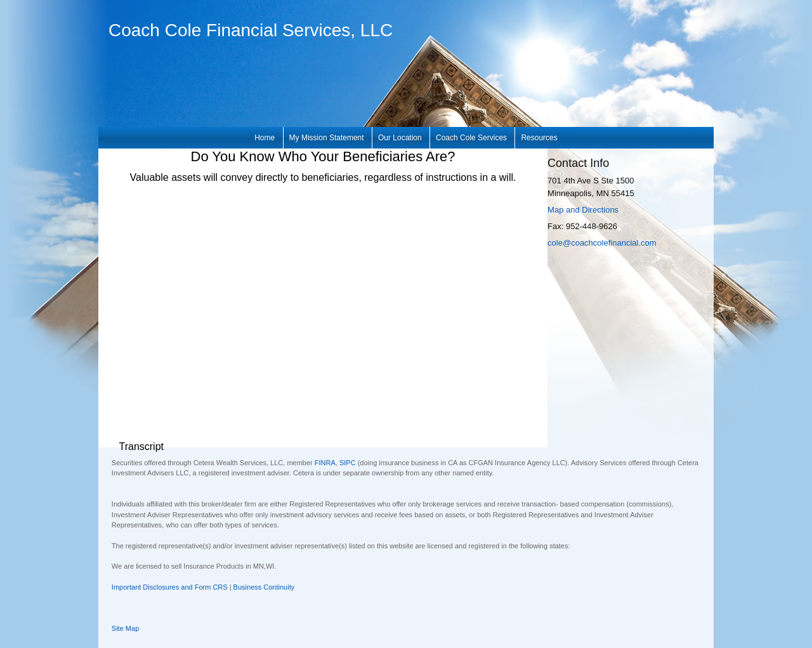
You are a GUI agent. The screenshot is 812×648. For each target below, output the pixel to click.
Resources (539, 138)
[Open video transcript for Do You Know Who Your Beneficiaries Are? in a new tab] (141, 447)
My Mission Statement (327, 138)
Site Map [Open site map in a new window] (125, 628)
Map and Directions (583, 210)
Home (265, 138)
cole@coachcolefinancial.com (602, 243)
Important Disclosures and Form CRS (170, 587)
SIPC (348, 463)
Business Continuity (264, 587)
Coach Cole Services (471, 138)
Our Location (400, 138)
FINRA (325, 463)
